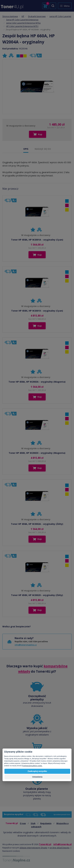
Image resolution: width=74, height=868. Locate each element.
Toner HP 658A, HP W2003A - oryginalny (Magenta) (37, 382)
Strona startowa (10, 16)
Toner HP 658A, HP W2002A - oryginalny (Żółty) (37, 524)
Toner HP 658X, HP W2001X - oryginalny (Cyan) (37, 311)
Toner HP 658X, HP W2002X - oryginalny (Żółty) (37, 595)
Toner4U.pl (45, 844)
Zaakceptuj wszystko (37, 771)
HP (23, 16)
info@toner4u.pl (63, 844)
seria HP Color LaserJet (60, 16)
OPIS (26, 149)
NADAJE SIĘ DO (43, 149)
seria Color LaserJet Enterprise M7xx (23, 23)
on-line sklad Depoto (60, 848)
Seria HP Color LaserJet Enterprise (22, 20)
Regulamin (46, 823)
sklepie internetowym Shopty (33, 848)
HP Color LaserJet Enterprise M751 (22, 26)
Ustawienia (37, 777)
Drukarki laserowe (37, 16)
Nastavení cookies (11, 851)
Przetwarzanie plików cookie (32, 766)
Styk (33, 823)
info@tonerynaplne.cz (26, 645)
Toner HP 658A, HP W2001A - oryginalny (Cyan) (37, 240)
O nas (23, 823)
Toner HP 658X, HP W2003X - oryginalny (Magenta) (37, 453)
